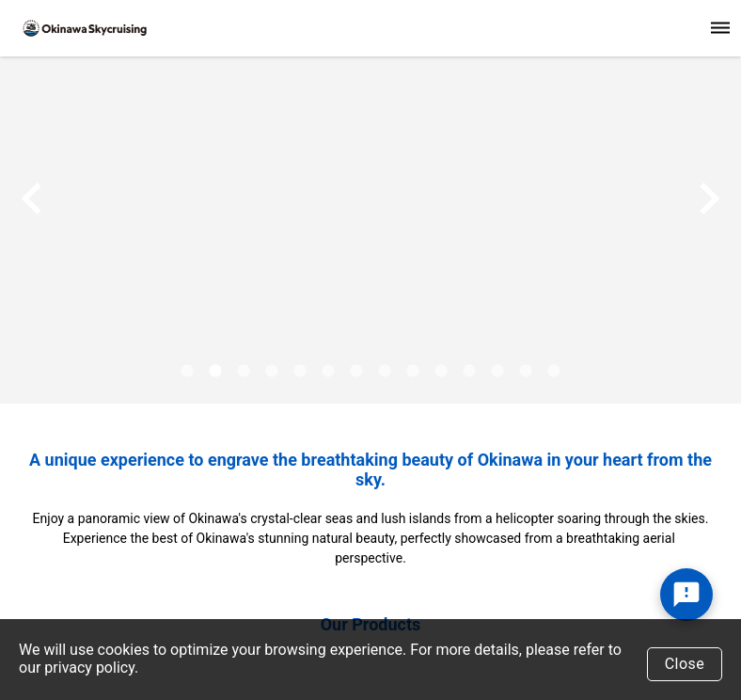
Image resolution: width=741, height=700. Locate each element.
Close (685, 664)
